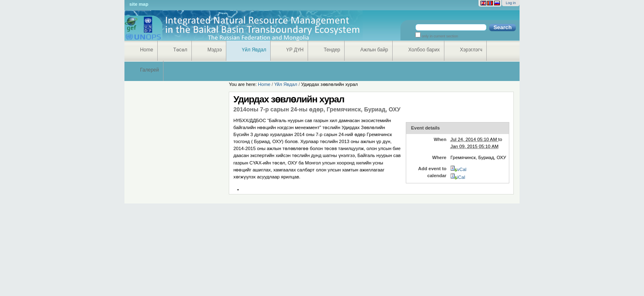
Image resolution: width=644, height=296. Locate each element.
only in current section (439, 36)
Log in (511, 3)
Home (147, 50)
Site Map (139, 4)
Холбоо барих (424, 50)
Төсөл (180, 50)
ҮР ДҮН (295, 50)
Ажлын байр (374, 50)
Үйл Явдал (254, 50)
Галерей (149, 70)
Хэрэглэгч (471, 50)
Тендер (332, 50)
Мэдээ (215, 50)
